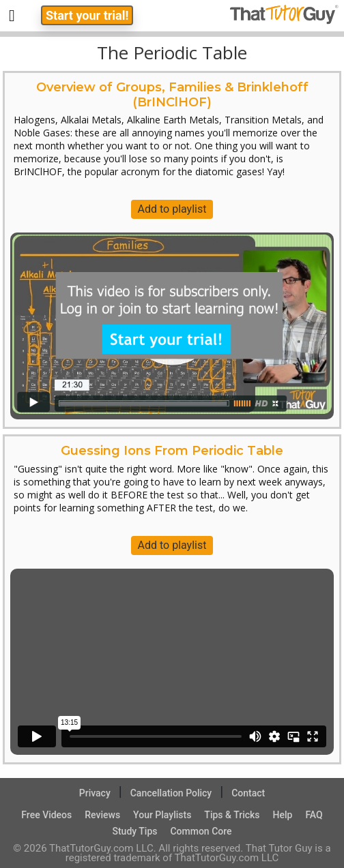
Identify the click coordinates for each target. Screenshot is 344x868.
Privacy (95, 793)
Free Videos (46, 815)
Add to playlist (172, 209)
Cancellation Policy (171, 793)
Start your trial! (87, 15)
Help (283, 815)
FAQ (314, 815)
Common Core (201, 831)
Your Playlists (162, 815)
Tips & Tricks (232, 815)
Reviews (102, 815)
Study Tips (134, 831)
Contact (248, 793)
